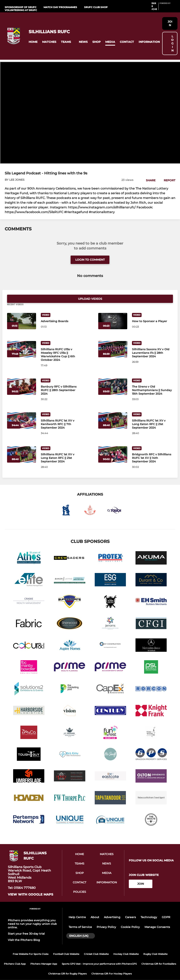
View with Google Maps (30, 886)
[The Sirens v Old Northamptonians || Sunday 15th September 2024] (113, 378)
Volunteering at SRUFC (21, 10)
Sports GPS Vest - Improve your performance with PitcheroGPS (99, 955)
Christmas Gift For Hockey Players (112, 965)
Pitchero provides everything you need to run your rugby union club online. (32, 915)
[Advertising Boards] (22, 313)
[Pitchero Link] (167, 8)
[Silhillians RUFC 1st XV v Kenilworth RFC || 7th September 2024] (22, 412)
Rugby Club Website (155, 946)
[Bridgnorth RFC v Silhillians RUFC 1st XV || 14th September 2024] (113, 446)
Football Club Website (66, 946)
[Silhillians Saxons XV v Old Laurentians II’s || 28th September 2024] (113, 341)
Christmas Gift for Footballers (159, 955)
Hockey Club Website (126, 946)
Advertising (112, 909)
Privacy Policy (106, 919)
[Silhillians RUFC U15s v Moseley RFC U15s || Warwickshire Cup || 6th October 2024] (22, 341)
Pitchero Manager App (44, 955)
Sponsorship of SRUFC (21, 7)
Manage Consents (157, 919)
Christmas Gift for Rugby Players (67, 965)
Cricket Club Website (96, 946)
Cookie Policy (130, 919)
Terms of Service (80, 919)
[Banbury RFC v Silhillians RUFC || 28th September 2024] (22, 378)
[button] (33, 42)
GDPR (166, 909)
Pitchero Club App (15, 955)
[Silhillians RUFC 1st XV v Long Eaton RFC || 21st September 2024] (113, 412)
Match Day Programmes (60, 7)
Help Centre (77, 909)
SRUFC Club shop (96, 7)
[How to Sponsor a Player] (113, 313)
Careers (130, 909)
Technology (149, 909)
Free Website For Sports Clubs (31, 946)
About (95, 909)
